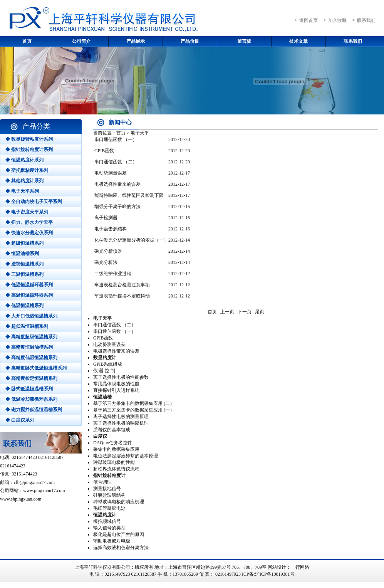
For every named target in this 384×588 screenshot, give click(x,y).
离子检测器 (106, 218)
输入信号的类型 (109, 528)
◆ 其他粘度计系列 (24, 181)
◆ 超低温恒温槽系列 (27, 326)
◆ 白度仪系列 (20, 420)
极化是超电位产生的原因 (119, 534)
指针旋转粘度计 (109, 475)
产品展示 (136, 41)
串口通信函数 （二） (116, 162)
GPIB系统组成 (108, 364)
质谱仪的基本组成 (112, 430)
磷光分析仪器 (108, 251)
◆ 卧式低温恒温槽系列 (29, 389)
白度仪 (100, 436)
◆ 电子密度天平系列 (27, 212)
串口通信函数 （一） (116, 139)
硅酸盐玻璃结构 (109, 495)
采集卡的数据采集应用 (116, 449)
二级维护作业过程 (113, 274)
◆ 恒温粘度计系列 (24, 160)
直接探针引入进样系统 (116, 390)
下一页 (245, 312)
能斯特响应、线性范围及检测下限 (129, 195)
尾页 (260, 312)
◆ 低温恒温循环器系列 (29, 285)
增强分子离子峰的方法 (117, 207)
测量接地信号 (107, 489)
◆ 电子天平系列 (22, 191)
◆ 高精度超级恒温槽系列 (31, 337)
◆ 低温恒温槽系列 (24, 306)
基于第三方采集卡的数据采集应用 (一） (134, 410)
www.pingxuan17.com (44, 491)
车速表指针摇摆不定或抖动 (122, 296)
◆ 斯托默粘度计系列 (27, 170)
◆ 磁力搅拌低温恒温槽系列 (34, 410)
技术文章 (298, 41)
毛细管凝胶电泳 (109, 508)
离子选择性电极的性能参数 (121, 377)
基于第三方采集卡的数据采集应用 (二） (134, 403)
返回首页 (309, 20)
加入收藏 (337, 20)
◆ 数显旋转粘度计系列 (29, 139)
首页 (27, 41)
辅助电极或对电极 (112, 541)
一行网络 (300, 567)
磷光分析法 (106, 262)
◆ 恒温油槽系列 (22, 254)
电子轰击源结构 (111, 229)
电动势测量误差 (111, 173)
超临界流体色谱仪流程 (116, 469)
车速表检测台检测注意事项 (122, 285)
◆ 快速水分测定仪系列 (29, 233)
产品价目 (190, 41)
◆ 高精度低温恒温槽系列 (31, 358)
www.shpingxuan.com (21, 499)
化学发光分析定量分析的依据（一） (131, 240)
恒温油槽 (102, 397)
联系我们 (366, 20)
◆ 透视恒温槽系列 (24, 264)
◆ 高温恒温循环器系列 (29, 295)
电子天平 (102, 318)
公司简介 (81, 41)
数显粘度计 (105, 358)
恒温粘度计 (105, 515)
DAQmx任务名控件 (113, 443)
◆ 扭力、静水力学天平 (29, 222)
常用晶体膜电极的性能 (116, 384)
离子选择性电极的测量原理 (121, 417)
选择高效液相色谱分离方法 (121, 548)
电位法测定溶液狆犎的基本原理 (126, 456)
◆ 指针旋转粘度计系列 (29, 150)
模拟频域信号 (107, 521)
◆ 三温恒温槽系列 (24, 274)
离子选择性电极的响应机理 (121, 423)
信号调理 (102, 482)
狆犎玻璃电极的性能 (114, 462)
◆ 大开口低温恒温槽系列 (31, 316)
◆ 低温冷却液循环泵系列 (31, 399)
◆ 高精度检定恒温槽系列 (31, 378)
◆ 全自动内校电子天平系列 (34, 202)
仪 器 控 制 (104, 371)
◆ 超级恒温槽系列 (24, 243)
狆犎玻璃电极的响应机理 (119, 502)
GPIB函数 (104, 151)
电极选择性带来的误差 (117, 184)
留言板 (244, 41)
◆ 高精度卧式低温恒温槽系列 (36, 368)
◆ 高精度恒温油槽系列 (29, 347)
